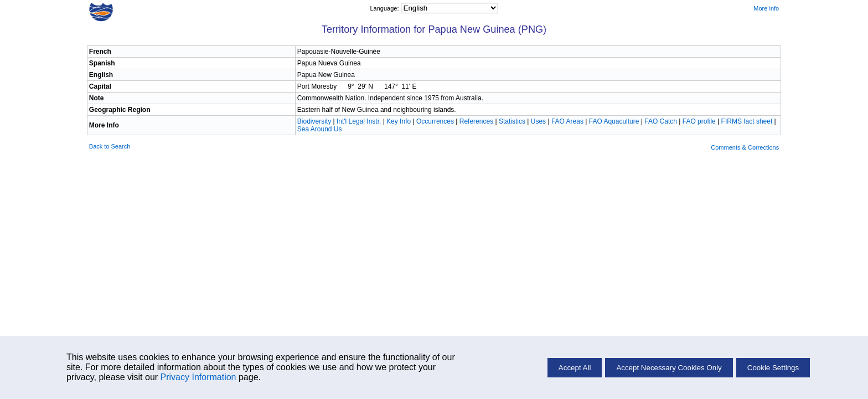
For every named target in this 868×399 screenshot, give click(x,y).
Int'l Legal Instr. (359, 121)
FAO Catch (661, 121)
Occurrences (435, 121)
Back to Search (110, 146)
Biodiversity (314, 121)
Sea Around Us (320, 129)
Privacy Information (198, 377)
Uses (538, 121)
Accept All (575, 368)
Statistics (512, 121)
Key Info (399, 121)
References (476, 121)
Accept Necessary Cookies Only (669, 368)
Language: (385, 8)
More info (766, 8)
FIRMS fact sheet (747, 121)
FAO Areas (567, 121)
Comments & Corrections (745, 147)
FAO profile (699, 121)
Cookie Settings (773, 368)
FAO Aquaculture (614, 121)
